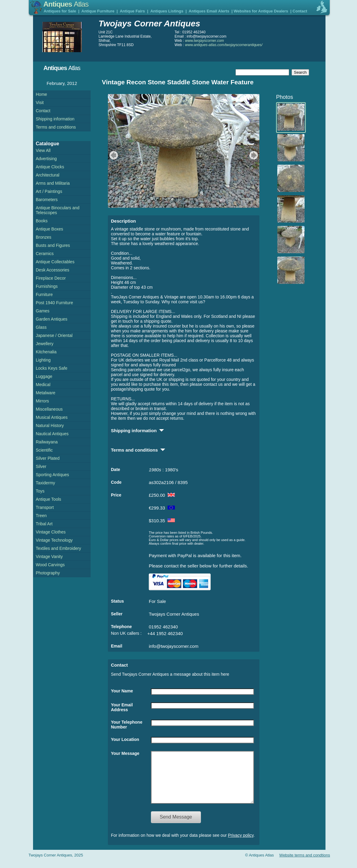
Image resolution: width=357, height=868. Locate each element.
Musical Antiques (52, 417)
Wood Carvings (50, 565)
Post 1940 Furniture (54, 303)
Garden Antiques (52, 319)
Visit (40, 103)
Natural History (50, 426)
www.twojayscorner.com (205, 41)
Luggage (44, 376)
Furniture (44, 294)
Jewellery (45, 344)
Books (42, 221)
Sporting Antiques (52, 475)
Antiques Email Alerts (209, 11)
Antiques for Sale (60, 11)
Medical (43, 385)
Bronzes (43, 237)
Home (41, 94)
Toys (40, 491)
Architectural (48, 175)
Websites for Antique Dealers (261, 11)
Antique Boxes (49, 229)
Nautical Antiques (52, 434)
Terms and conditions (56, 127)
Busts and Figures (53, 245)
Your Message (125, 753)
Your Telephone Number (127, 725)
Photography (48, 573)
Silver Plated (48, 458)
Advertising (46, 159)
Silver (41, 466)
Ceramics (45, 254)
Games (43, 311)
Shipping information (55, 119)
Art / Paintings (49, 191)
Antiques (66, 4)
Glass (41, 327)
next (254, 155)
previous (113, 155)
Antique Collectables (55, 262)
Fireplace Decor (51, 278)
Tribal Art (44, 524)
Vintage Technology (54, 540)
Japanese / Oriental (54, 335)
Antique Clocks (50, 167)
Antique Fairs (132, 11)
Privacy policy (241, 844)
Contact (300, 11)
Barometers (47, 200)
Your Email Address (122, 707)
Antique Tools (48, 499)
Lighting (43, 360)
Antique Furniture (98, 11)
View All (43, 150)
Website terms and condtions (305, 864)
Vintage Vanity (49, 557)
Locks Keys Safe (52, 368)
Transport (45, 507)
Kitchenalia (46, 352)
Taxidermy (45, 483)
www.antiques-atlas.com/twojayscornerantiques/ (224, 45)
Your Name (122, 691)
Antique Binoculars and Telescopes (58, 210)
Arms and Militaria (53, 183)
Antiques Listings (167, 11)
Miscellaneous (49, 409)
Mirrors (42, 401)
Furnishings (47, 286)
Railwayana (47, 442)
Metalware (46, 393)
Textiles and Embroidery (58, 548)
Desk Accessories (52, 270)
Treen (41, 516)
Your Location (125, 739)
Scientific (44, 450)
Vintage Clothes (51, 532)
